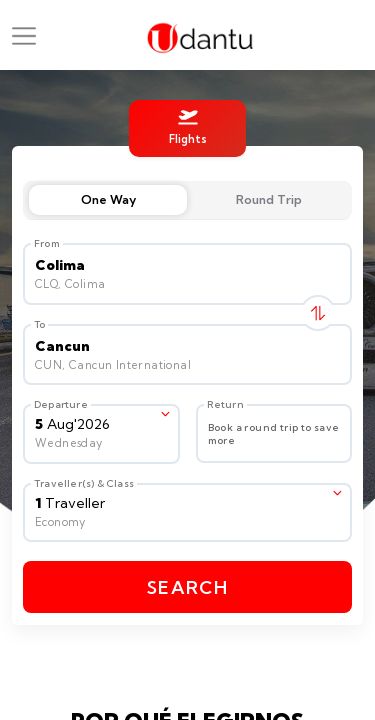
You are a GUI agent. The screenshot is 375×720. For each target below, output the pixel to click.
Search (187, 587)
